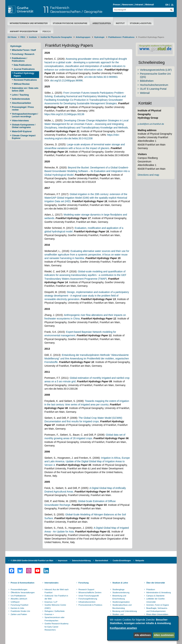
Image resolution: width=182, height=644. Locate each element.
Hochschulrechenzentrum (154, 85)
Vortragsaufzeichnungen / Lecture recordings (25, 115)
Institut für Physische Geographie (56, 37)
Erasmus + (49, 614)
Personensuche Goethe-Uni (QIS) (155, 75)
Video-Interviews (20, 121)
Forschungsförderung (88, 599)
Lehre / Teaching (20, 95)
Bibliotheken (147, 81)
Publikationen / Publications (121, 37)
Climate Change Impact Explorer (24, 137)
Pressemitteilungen (19, 589)
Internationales (52, 583)
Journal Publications (24, 69)
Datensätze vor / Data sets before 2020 (25, 89)
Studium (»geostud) (140, 23)
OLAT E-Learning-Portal (153, 89)
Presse (117, 5)
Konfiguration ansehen (123, 628)
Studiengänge (118, 589)
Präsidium (151, 589)
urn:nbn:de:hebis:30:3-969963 (101, 77)
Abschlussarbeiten (21, 103)
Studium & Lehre (120, 583)
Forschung (84, 583)
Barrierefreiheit (102, 561)
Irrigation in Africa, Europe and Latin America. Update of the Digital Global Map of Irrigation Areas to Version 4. (87, 461)
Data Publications (23, 65)
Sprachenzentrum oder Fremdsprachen (55, 619)
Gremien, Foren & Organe (158, 605)
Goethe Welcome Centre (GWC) (55, 607)
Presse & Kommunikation (22, 583)
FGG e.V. (47, 31)
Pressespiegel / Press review (23, 108)
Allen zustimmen (164, 635)
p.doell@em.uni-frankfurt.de (151, 124)
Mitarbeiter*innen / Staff (24, 50)
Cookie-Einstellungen (122, 561)
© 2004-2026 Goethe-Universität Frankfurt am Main (32, 561)
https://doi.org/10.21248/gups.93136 (64, 114)
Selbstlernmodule (21, 99)
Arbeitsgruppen (102, 23)
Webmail (150, 5)
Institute (33, 37)
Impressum (63, 561)
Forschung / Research (23, 54)
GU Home (12, 37)
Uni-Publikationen (18, 596)
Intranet (139, 5)
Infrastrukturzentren (87, 602)
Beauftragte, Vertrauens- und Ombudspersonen (157, 610)
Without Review (22, 84)
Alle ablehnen (143, 635)
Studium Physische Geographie (70, 23)
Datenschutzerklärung (81, 561)
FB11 (23, 37)
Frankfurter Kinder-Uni (20, 611)
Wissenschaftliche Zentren (90, 592)
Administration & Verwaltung (159, 592)
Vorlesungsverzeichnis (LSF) (156, 70)
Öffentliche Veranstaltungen (23, 592)
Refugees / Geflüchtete (55, 611)
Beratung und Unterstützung (125, 611)
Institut (120, 23)
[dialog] (143, 628)
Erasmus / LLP (51, 602)
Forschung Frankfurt (19, 605)
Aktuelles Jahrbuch (19, 599)
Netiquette (140, 561)
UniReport (15, 602)
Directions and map (148, 175)
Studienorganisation (121, 602)
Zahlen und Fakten (19, 614)
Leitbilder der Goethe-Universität (156, 600)
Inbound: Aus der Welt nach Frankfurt (57, 591)
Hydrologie (99, 37)
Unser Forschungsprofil (89, 596)
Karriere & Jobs (17, 608)
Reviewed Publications (25, 80)
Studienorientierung (121, 592)
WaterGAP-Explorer (22, 131)
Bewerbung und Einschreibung (119, 597)
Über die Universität (156, 583)
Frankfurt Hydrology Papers (24, 75)
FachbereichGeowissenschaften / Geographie (76, 10)
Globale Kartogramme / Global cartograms (24, 126)
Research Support (86, 589)
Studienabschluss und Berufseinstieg (122, 607)
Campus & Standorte (155, 596)
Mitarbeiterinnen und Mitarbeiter (29, 23)
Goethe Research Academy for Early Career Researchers (57, 627)
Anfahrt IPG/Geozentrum (24, 31)
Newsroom (128, 5)
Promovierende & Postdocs (90, 605)
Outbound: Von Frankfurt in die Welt (56, 597)
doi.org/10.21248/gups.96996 (66, 80)
